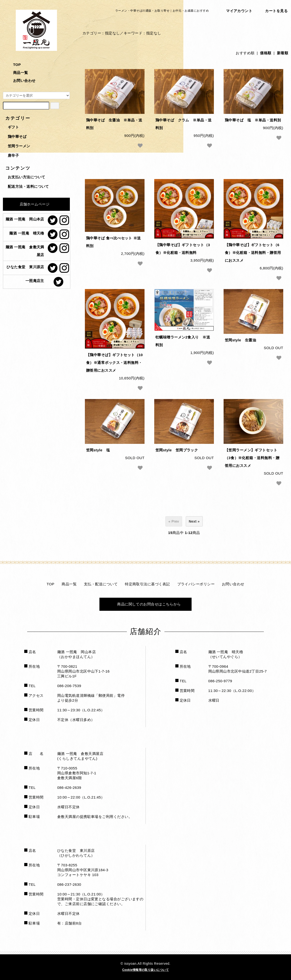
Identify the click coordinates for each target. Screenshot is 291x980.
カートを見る (273, 12)
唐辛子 (13, 155)
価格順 (266, 53)
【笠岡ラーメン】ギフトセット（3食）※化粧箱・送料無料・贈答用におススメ (252, 458)
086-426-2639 (69, 788)
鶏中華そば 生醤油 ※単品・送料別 (114, 124)
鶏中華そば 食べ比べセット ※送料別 (113, 242)
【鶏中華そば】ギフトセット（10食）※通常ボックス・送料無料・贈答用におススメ (114, 363)
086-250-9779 (220, 681)
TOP (13, 65)
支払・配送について (101, 584)
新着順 (283, 53)
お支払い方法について (27, 177)
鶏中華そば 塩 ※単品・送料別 (253, 120)
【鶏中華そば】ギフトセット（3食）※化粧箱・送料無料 (183, 249)
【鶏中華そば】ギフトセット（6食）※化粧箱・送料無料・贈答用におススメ (253, 253)
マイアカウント (236, 12)
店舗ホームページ (31, 204)
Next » (194, 521)
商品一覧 (17, 73)
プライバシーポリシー (196, 584)
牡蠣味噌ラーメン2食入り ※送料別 (183, 341)
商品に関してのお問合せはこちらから (145, 604)
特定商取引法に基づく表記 (147, 584)
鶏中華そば (17, 137)
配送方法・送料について (28, 186)
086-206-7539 (69, 686)
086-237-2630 (69, 884)
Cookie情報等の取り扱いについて (145, 970)
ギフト (13, 127)
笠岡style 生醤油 (240, 340)
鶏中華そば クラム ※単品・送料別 (184, 124)
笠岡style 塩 (98, 450)
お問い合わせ (21, 81)
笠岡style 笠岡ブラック (177, 450)
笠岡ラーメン (19, 146)
